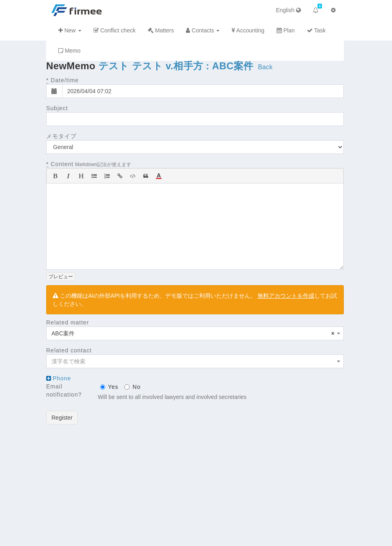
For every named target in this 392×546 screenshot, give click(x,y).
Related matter (68, 322)
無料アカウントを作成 (286, 296)
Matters (161, 30)
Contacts (203, 30)
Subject (57, 108)
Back (265, 67)
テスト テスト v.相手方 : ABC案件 (176, 66)
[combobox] (195, 333)
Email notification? (64, 390)
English (288, 10)
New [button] (70, 30)
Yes (109, 387)
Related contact (69, 350)
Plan (286, 30)
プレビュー (61, 277)
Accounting (248, 30)
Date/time (62, 80)
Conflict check (115, 30)
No (132, 387)
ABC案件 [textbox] (193, 333)
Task (316, 30)
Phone (62, 378)
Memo (69, 51)
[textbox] (195, 361)
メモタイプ (61, 136)
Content (60, 164)
